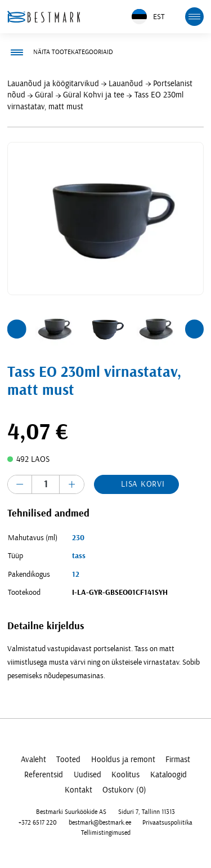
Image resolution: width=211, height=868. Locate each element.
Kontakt (78, 790)
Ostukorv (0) (124, 790)
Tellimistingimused (106, 833)
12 (76, 575)
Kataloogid (169, 775)
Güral (44, 95)
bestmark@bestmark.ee (100, 823)
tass (79, 556)
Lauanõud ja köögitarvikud (53, 84)
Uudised (87, 775)
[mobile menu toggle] (195, 17)
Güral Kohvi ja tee (94, 95)
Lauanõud (126, 84)
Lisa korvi (143, 484)
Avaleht (33, 760)
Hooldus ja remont (123, 760)
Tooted (68, 760)
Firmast (178, 760)
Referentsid (44, 775)
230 (78, 538)
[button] (17, 329)
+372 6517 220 (38, 823)
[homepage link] (44, 17)
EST (148, 17)
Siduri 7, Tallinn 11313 (147, 812)
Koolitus (125, 775)
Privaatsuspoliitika (167, 823)
